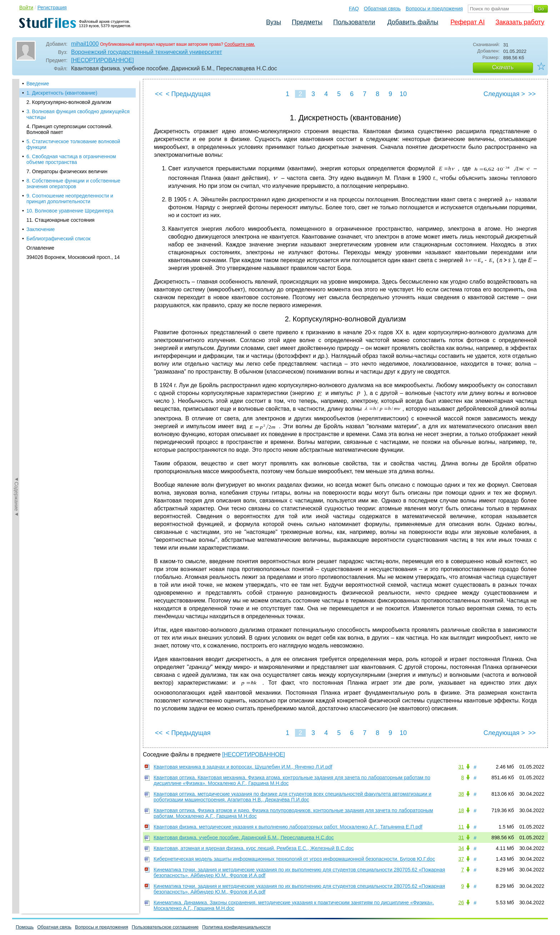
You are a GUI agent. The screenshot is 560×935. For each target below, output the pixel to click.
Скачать (503, 67)
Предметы (307, 22)
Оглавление (40, 248)
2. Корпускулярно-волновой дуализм (69, 102)
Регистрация (52, 7)
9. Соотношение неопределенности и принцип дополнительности (70, 199)
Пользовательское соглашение (165, 927)
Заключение (41, 229)
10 (403, 94)
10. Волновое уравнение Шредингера (70, 211)
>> (532, 94)
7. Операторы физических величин (67, 171)
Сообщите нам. (240, 44)
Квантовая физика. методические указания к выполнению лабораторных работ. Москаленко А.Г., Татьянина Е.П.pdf (288, 827)
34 (461, 848)
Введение (38, 84)
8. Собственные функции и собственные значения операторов (73, 184)
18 (461, 810)
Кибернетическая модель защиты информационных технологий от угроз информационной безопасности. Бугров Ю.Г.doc (294, 859)
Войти (26, 7)
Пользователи (354, 22)
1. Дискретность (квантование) (62, 93)
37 (461, 859)
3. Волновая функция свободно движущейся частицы (78, 114)
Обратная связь (382, 9)
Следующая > (504, 94)
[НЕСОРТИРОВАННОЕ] (102, 60)
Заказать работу (520, 22)
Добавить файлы (413, 22)
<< (159, 94)
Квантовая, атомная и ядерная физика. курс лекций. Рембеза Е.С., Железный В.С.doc (254, 848)
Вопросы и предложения (434, 9)
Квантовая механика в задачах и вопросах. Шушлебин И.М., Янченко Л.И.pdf (243, 767)
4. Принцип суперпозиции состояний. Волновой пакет (69, 129)
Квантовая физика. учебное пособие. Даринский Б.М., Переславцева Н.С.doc (244, 837)
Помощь (25, 927)
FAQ (354, 9)
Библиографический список (58, 239)
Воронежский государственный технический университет (147, 52)
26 (461, 902)
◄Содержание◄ (16, 204)
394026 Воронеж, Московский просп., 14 (73, 257)
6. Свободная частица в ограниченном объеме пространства (71, 159)
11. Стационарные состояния (61, 220)
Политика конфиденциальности (236, 927)
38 (461, 794)
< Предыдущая (188, 94)
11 (461, 827)
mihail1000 (85, 44)
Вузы (274, 22)
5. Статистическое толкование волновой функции (73, 144)
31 (461, 767)
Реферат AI (467, 22)
